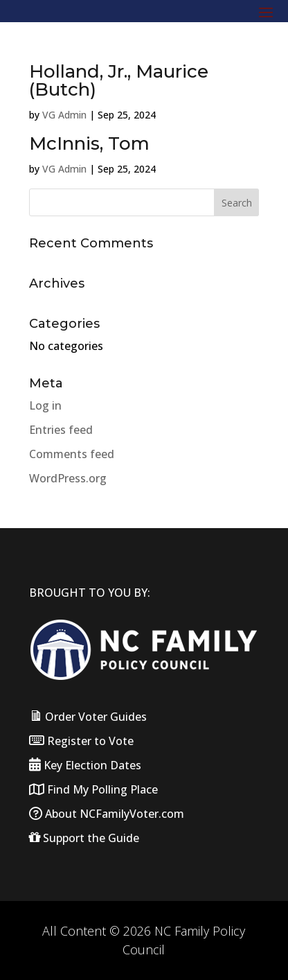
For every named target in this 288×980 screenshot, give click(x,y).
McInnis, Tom (89, 143)
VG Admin (64, 115)
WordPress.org (68, 478)
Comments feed (72, 454)
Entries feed (61, 430)
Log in (45, 405)
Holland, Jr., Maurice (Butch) (119, 80)
